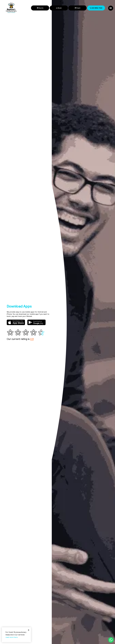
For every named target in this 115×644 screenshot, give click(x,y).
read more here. (12, 637)
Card (78, 8)
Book (59, 8)
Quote (40, 8)
